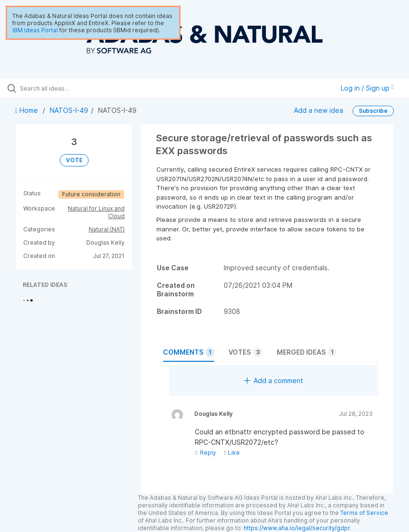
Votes (245, 352)
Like (232, 453)
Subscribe (373, 111)
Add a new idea (318, 110)
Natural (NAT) (107, 229)
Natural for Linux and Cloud (96, 212)
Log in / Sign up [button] (367, 88)
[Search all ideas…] (64, 88)
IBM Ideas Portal (35, 30)
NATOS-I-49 (69, 110)
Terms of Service (364, 513)
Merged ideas (307, 352)
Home (27, 110)
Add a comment (274, 381)
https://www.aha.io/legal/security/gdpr (297, 528)
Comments (189, 352)
